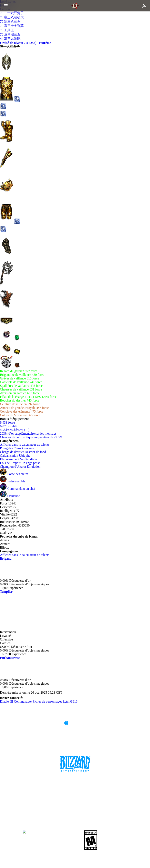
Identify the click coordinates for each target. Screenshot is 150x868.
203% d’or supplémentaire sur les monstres (28, 433)
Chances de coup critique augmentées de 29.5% (31, 437)
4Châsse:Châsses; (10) (15, 430)
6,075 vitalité (9, 426)
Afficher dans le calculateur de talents (27, 445)
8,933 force (7, 422)
